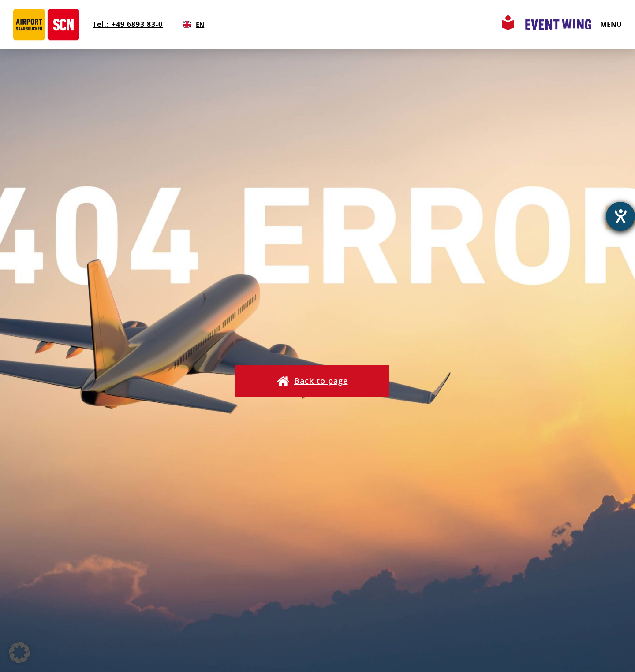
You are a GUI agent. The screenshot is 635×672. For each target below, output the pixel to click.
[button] (312, 381)
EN (193, 24)
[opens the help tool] (620, 216)
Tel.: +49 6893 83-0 (128, 24)
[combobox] (193, 25)
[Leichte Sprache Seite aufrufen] (508, 28)
